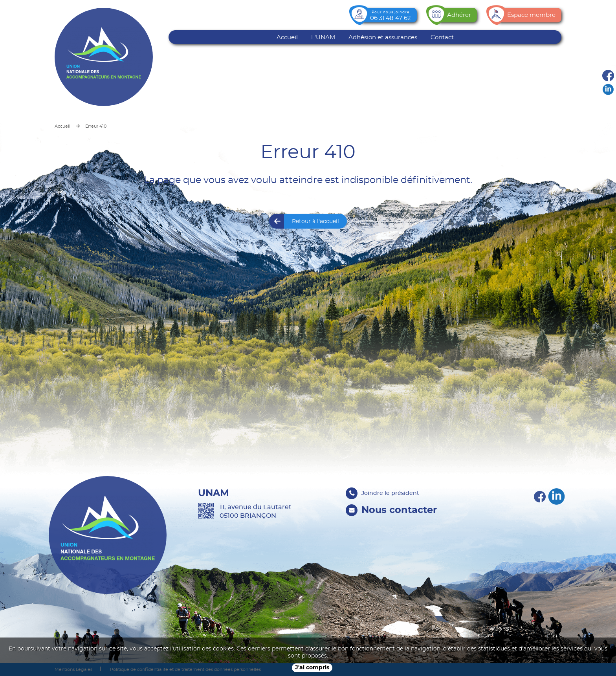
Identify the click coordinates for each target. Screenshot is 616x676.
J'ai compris (312, 668)
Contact (442, 38)
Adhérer (459, 15)
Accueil (287, 38)
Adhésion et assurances (383, 38)
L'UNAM (323, 38)
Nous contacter (399, 510)
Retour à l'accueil (315, 222)
